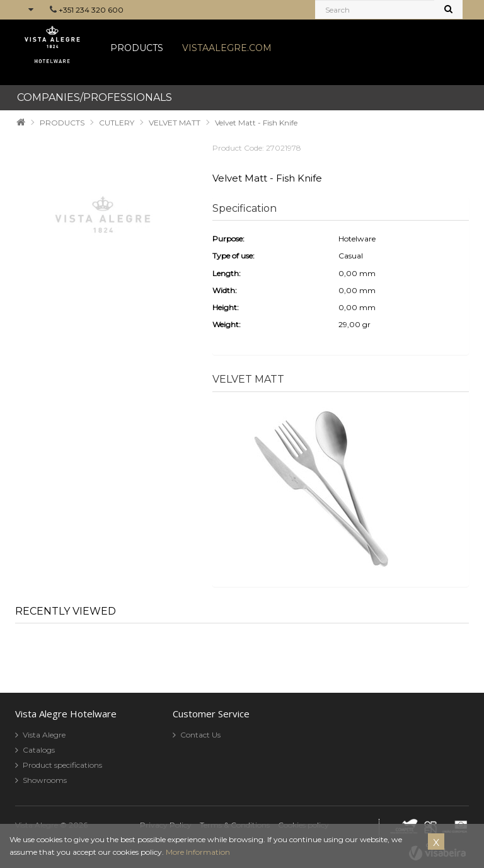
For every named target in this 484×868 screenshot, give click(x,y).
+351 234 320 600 (91, 10)
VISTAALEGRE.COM (227, 48)
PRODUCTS (137, 48)
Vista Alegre (44, 735)
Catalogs (39, 750)
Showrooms (45, 780)
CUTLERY (117, 123)
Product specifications (62, 765)
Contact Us (200, 735)
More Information (198, 852)
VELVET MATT (175, 123)
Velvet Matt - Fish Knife (256, 123)
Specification (245, 208)
